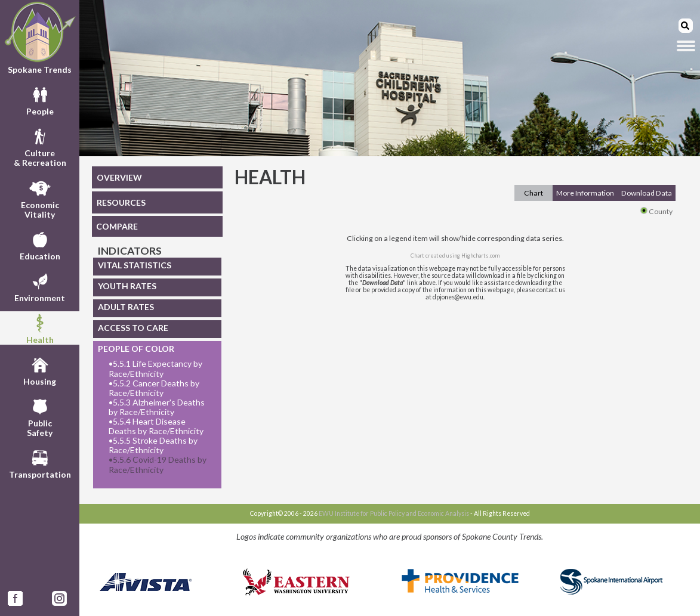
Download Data (647, 193)
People (40, 100)
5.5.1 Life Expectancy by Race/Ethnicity (155, 369)
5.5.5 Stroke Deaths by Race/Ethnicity (153, 445)
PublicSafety (40, 416)
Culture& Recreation (40, 146)
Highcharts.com (480, 256)
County (656, 211)
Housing (40, 370)
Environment (40, 286)
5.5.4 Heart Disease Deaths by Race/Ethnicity (156, 426)
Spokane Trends (40, 38)
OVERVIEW (119, 177)
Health (40, 328)
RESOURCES (121, 202)
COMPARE (117, 226)
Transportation (40, 463)
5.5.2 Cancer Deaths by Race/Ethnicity (154, 388)
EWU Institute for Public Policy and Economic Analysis (394, 513)
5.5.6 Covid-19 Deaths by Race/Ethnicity (158, 465)
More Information (585, 193)
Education (40, 244)
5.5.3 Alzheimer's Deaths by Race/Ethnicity (157, 407)
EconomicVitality (40, 198)
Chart (534, 193)
